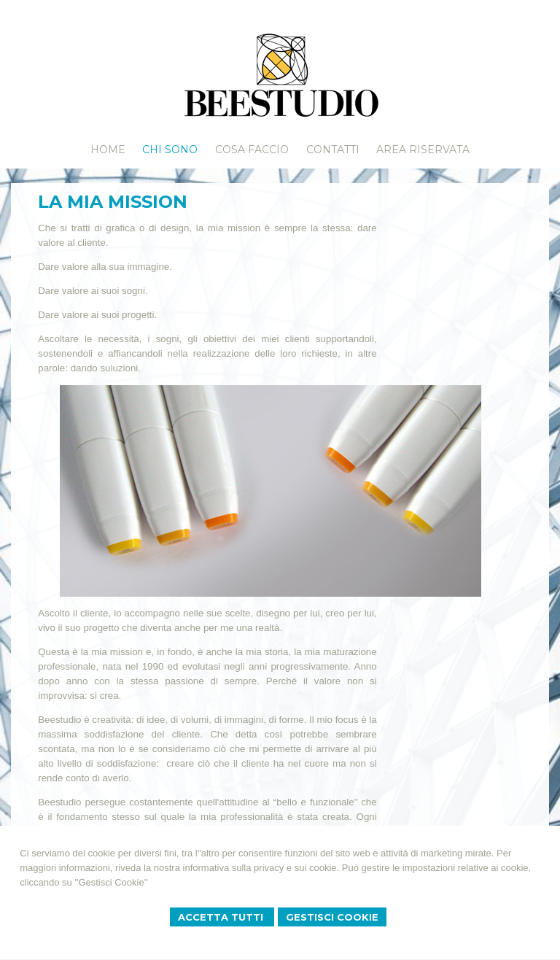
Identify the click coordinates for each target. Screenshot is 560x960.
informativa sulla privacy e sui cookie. (261, 868)
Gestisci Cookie (332, 917)
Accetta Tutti (222, 917)
